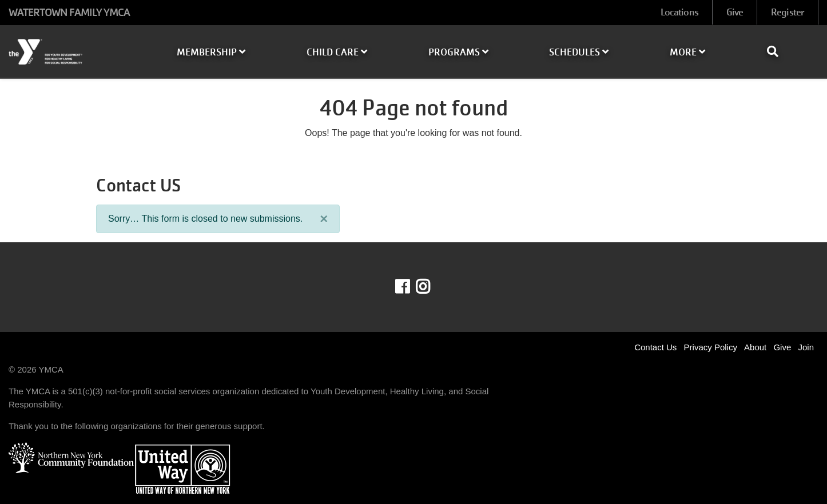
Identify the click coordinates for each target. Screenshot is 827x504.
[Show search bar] (777, 51)
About (755, 347)
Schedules (579, 52)
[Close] (324, 219)
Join (806, 347)
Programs (458, 52)
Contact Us (655, 347)
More (687, 52)
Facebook (410, 287)
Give (735, 12)
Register (788, 12)
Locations (679, 12)
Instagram (431, 287)
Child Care (337, 52)
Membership (211, 52)
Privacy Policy (711, 347)
